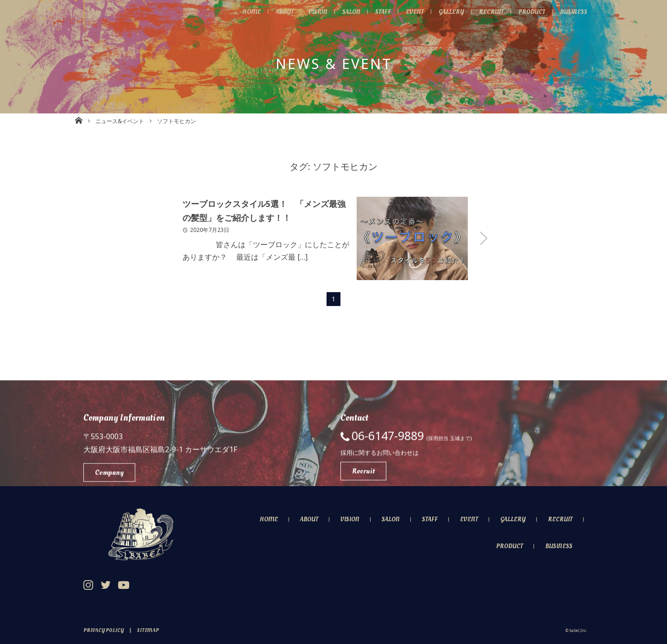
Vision (307, 11)
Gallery (445, 11)
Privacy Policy (104, 630)
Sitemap (148, 630)
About (271, 11)
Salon (342, 11)
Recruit (486, 11)
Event (408, 11)
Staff (375, 11)
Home (236, 11)
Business (573, 11)
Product (529, 11)
